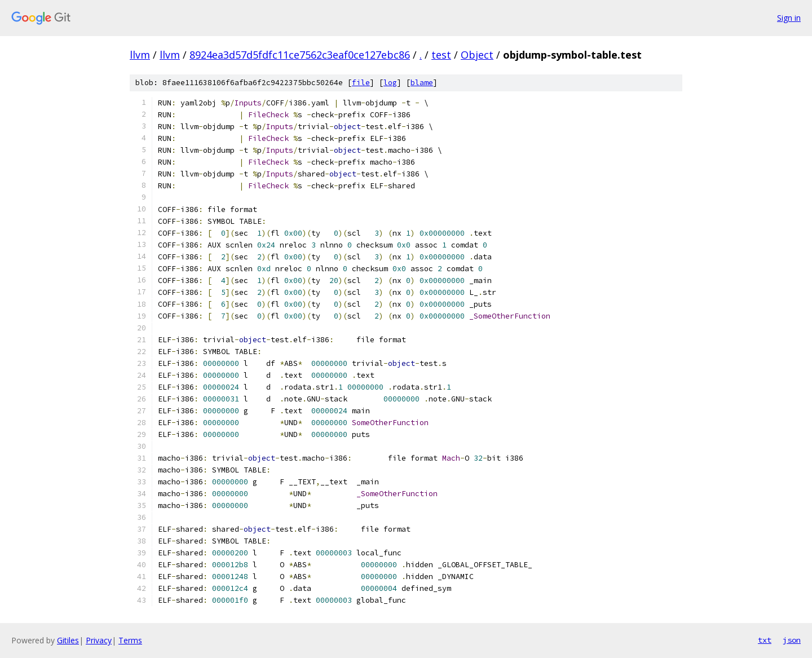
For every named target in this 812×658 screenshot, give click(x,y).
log (390, 83)
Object (477, 55)
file (361, 83)
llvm (140, 55)
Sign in (789, 18)
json (792, 640)
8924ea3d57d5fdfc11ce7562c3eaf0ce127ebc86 (300, 55)
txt (765, 640)
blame (422, 83)
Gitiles (68, 640)
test (441, 55)
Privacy (99, 640)
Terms (130, 640)
